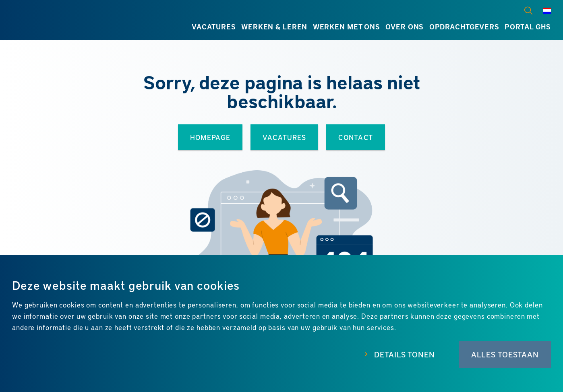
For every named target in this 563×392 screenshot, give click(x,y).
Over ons (405, 27)
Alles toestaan (505, 354)
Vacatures (214, 27)
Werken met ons (347, 27)
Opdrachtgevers (464, 27)
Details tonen (404, 354)
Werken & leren (274, 27)
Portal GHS (528, 27)
